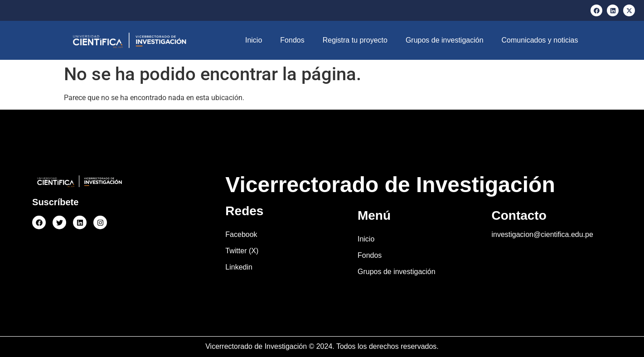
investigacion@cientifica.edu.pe (542, 234)
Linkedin (239, 267)
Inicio (254, 40)
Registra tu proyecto (355, 40)
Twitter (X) (242, 251)
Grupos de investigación (445, 40)
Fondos (292, 40)
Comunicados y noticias (540, 40)
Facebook (241, 234)
